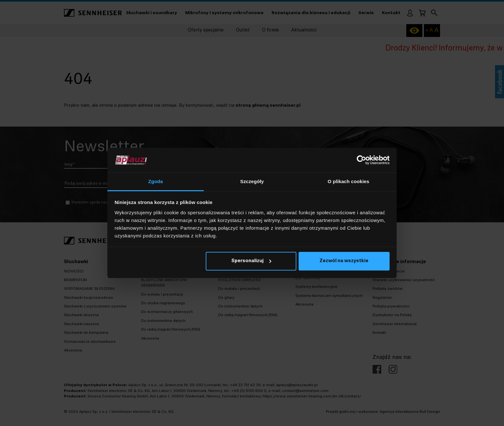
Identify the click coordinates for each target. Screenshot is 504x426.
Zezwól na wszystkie (344, 261)
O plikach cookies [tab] (348, 181)
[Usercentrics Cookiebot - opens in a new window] (361, 160)
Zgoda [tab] (156, 181)
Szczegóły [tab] (252, 181)
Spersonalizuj (251, 261)
